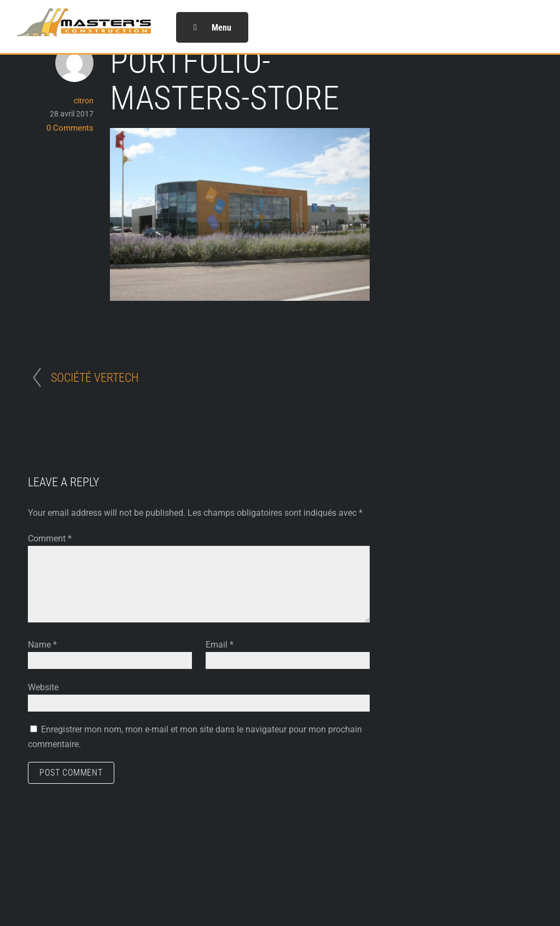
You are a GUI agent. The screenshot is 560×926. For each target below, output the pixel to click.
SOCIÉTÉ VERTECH (95, 377)
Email (220, 645)
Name (42, 645)
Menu (212, 28)
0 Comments (70, 128)
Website (43, 687)
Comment (50, 538)
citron (84, 101)
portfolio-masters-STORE (224, 80)
